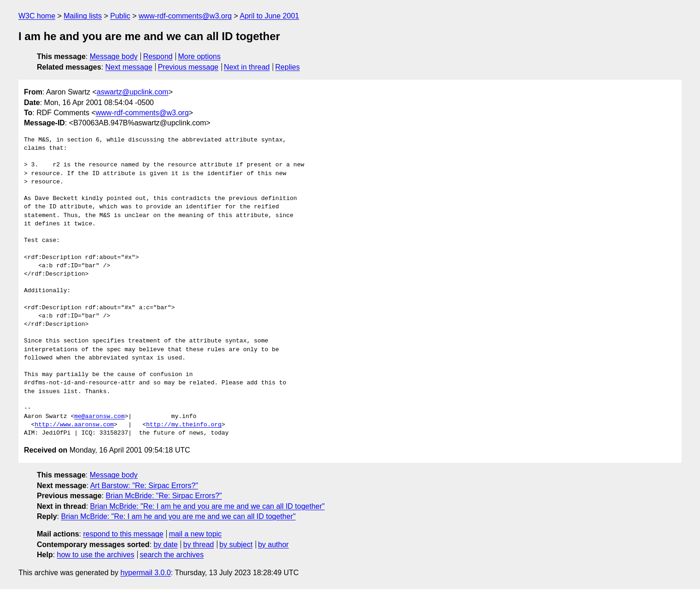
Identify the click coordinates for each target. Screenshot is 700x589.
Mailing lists (83, 16)
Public (120, 16)
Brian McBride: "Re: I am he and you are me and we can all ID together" (207, 506)
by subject (236, 545)
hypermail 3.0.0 (145, 573)
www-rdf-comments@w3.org (185, 16)
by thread (199, 545)
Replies (288, 67)
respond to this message (123, 534)
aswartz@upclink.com (133, 92)
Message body (114, 56)
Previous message (188, 67)
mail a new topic (195, 534)
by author (273, 545)
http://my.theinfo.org (184, 425)
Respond (158, 56)
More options (200, 56)
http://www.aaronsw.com (74, 425)
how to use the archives (96, 555)
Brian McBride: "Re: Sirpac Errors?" (163, 496)
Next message (129, 67)
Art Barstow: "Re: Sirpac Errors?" (144, 486)
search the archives (172, 555)
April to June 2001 (269, 16)
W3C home (37, 16)
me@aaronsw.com (99, 417)
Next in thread (247, 67)
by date (165, 545)
